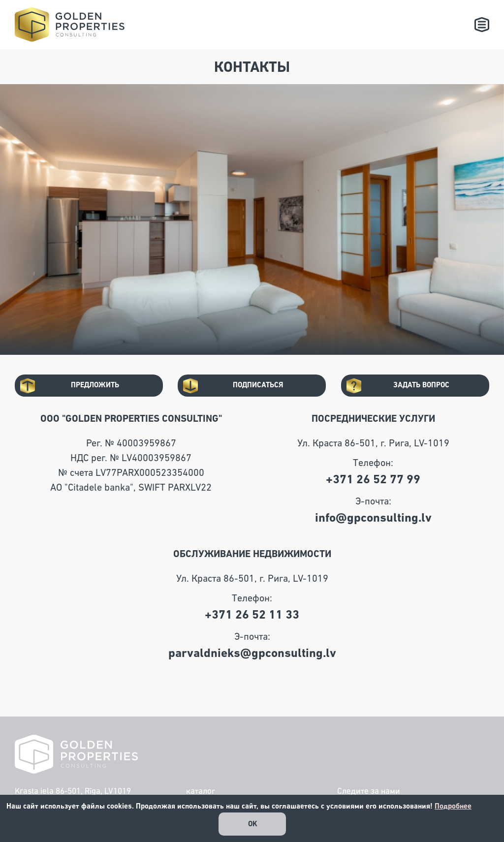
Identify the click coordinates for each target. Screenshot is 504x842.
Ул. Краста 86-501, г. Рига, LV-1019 (373, 443)
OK (253, 824)
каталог (201, 792)
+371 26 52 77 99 (373, 480)
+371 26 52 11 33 (252, 615)
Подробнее (453, 806)
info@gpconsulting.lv (373, 518)
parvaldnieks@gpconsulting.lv (252, 653)
